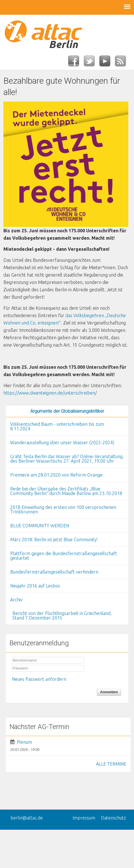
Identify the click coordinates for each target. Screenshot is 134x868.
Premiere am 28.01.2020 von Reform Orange (56, 475)
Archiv (16, 600)
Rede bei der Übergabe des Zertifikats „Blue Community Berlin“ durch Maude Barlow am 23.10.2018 (66, 491)
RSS (123, 63)
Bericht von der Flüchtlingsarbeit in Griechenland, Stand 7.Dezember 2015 (62, 616)
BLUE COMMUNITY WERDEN (40, 526)
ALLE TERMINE (111, 764)
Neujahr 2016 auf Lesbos (35, 586)
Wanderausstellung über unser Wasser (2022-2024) (62, 443)
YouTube (107, 63)
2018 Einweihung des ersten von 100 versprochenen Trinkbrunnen (63, 509)
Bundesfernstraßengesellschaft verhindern (54, 572)
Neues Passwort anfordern (39, 679)
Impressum (84, 818)
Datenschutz (113, 818)
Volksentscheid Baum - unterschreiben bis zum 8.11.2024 (57, 426)
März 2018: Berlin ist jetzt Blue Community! (54, 540)
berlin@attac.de (27, 818)
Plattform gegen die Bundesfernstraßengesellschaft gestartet (64, 556)
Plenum (24, 742)
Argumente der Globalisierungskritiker (67, 411)
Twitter (92, 63)
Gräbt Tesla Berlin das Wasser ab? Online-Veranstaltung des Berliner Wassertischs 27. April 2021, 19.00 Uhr (66, 459)
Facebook (76, 63)
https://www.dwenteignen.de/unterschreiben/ (50, 393)
